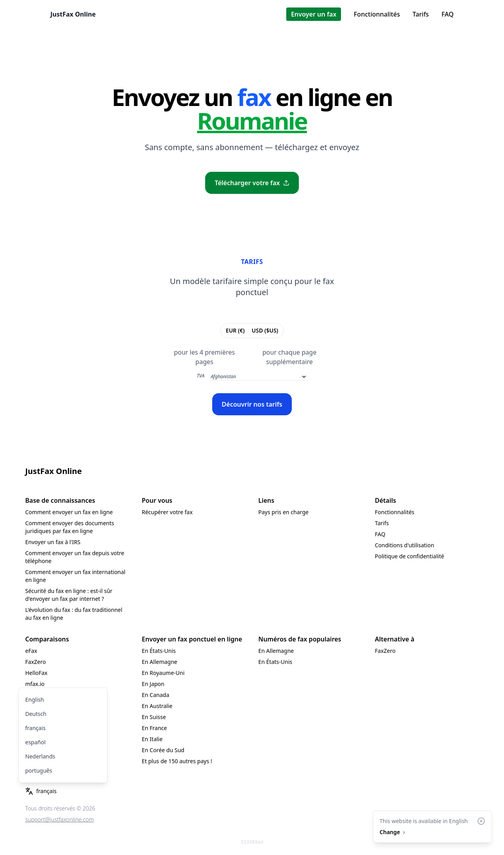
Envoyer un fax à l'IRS (53, 542)
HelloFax (36, 673)
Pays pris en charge (283, 512)
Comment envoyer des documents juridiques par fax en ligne (70, 527)
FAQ (447, 14)
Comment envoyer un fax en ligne (69, 512)
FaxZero (35, 662)
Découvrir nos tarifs (252, 404)
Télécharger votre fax (252, 183)
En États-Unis (159, 651)
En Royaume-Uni (163, 673)
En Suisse (154, 717)
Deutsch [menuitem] (36, 714)
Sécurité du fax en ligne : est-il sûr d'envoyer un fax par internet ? (69, 595)
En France (154, 728)
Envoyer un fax (314, 14)
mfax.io (35, 684)
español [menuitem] (35, 742)
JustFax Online (73, 14)
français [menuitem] (35, 728)
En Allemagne (159, 662)
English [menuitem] (35, 700)
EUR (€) (235, 330)
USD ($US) (265, 330)
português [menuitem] (39, 770)
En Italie (152, 739)
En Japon (153, 684)
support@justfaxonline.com (59, 819)
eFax (31, 651)
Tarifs (421, 14)
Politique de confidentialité (409, 556)
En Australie (157, 706)
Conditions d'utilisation (405, 545)
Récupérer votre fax (167, 512)
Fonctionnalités (377, 14)
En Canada (156, 695)
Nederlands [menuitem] (40, 756)
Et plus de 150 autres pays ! (177, 761)
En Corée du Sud (163, 750)
